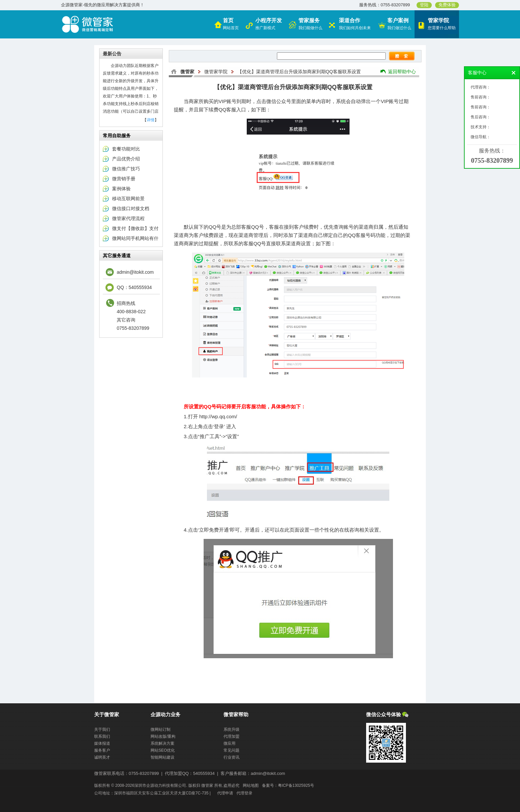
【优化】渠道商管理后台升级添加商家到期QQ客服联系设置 (299, 72)
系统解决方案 (162, 743)
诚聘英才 (102, 757)
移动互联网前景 (128, 199)
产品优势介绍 (126, 159)
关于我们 (102, 729)
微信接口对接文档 (131, 208)
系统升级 (231, 729)
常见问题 (231, 750)
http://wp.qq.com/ (218, 416)
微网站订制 (161, 729)
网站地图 (251, 785)
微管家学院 (216, 72)
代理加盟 (231, 736)
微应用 (229, 743)
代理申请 (225, 793)
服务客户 (102, 750)
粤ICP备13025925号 (296, 785)
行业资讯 (231, 757)
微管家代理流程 (128, 218)
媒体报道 (102, 743)
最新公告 (112, 54)
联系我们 (102, 736)
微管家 (187, 72)
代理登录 (244, 793)
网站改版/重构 (163, 736)
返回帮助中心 (402, 72)
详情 (151, 120)
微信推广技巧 (126, 169)
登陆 (424, 5)
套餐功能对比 (126, 149)
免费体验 (447, 5)
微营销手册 (124, 179)
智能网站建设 (162, 757)
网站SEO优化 (163, 750)
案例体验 (121, 189)
